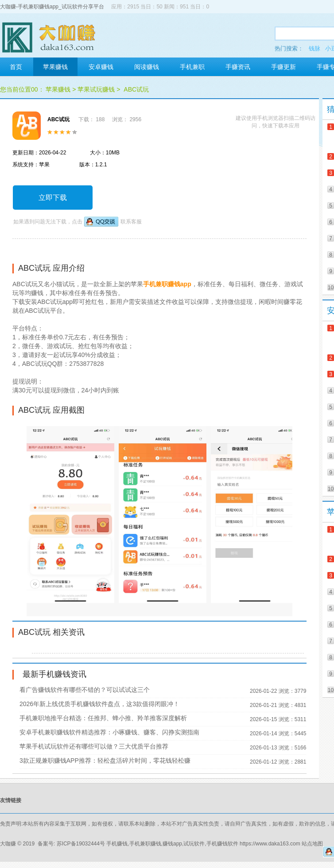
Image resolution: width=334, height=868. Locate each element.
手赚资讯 (238, 67)
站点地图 (312, 844)
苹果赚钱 (55, 67)
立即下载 (53, 198)
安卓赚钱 (101, 67)
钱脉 (315, 48)
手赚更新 (284, 67)
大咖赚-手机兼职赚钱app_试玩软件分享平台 (52, 7)
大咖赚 (8, 844)
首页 (16, 67)
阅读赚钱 (147, 67)
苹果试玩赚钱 (96, 89)
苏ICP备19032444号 (81, 844)
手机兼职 (192, 67)
